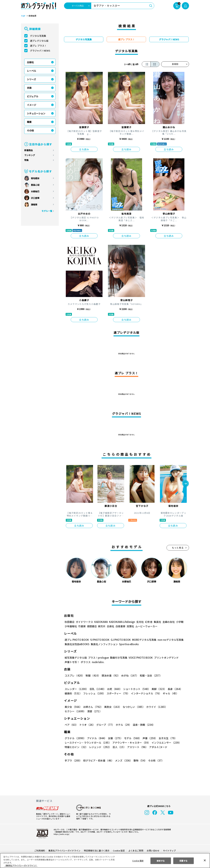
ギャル (170, 693)
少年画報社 (71, 626)
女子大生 (166, 738)
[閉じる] (205, 860)
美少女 (73, 707)
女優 (115, 738)
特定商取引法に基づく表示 (97, 851)
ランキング (30, 155)
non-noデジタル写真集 (168, 640)
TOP (23, 16)
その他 (30, 130)
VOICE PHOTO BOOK (140, 658)
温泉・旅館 (143, 725)
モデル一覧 (47, 211)
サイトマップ (169, 851)
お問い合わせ (153, 851)
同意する (184, 861)
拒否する (161, 861)
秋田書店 (70, 622)
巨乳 (97, 689)
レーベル (31, 71)
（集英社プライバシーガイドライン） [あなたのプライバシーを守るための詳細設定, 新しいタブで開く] (21, 865)
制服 (93, 675)
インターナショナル (145, 693)
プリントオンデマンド (165, 658)
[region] (105, 861)
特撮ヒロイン (76, 747)
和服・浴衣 (150, 675)
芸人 (119, 747)
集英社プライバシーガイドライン (65, 851)
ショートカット (136, 689)
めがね (129, 675)
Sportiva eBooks (128, 644)
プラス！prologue (98, 658)
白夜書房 (120, 626)
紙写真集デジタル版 (76, 658)
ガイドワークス (84, 622)
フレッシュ (94, 693)
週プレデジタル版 (39, 41)
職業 (29, 122)
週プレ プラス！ (38, 46)
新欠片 (102, 626)
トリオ (87, 725)
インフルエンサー (166, 743)
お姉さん (93, 707)
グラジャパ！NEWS (40, 51)
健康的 (73, 693)
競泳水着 (110, 675)
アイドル (96, 738)
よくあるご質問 (136, 851)
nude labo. (98, 662)
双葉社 (130, 626)
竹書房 (82, 626)
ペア (71, 725)
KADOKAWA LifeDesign (122, 622)
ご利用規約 (40, 851)
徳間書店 (92, 626)
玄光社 (140, 622)
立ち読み (84, 149)
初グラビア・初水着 (98, 760)
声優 (149, 738)
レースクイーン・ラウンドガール (88, 743)
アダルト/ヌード (157, 747)
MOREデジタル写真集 (142, 640)
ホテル (123, 725)
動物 (139, 760)
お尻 (114, 689)
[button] (186, 484)
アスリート (137, 747)
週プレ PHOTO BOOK (76, 640)
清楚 (72, 711)
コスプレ (74, 675)
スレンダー (76, 689)
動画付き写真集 (118, 658)
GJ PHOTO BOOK (119, 640)
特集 (26, 160)
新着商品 (29, 150)
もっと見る (178, 548)
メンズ (123, 760)
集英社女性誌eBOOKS (77, 644)
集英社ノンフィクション (104, 644)
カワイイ (155, 707)
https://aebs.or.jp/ (61, 834)
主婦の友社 (168, 622)
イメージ (31, 105)
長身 (173, 689)
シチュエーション (36, 113)
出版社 (30, 62)
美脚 (157, 689)
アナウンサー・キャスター (131, 743)
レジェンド (100, 747)
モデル (132, 738)
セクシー (178, 707)
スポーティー (118, 693)
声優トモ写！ (72, 662)
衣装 (29, 88)
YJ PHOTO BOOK (99, 640)
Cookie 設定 (119, 851)
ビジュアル (33, 96)
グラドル (75, 738)
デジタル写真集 (38, 36)
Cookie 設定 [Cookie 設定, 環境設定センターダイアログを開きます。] (138, 861)
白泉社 (110, 626)
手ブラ (73, 760)
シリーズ (31, 79)
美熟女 (112, 707)
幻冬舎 (148, 622)
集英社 (157, 622)
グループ (105, 725)
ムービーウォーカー (146, 626)
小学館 (179, 622)
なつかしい (133, 707)
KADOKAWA (101, 622)
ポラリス (86, 662)
